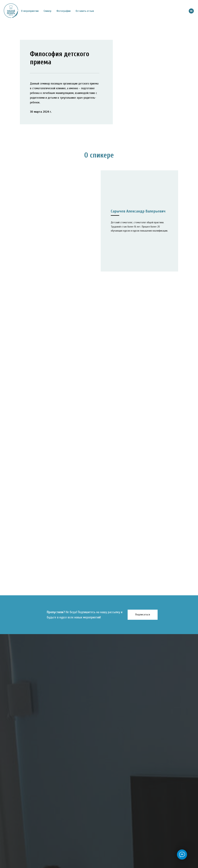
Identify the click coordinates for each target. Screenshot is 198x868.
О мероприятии (30, 11)
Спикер (47, 11)
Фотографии (63, 11)
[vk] (191, 11)
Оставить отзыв (85, 11)
